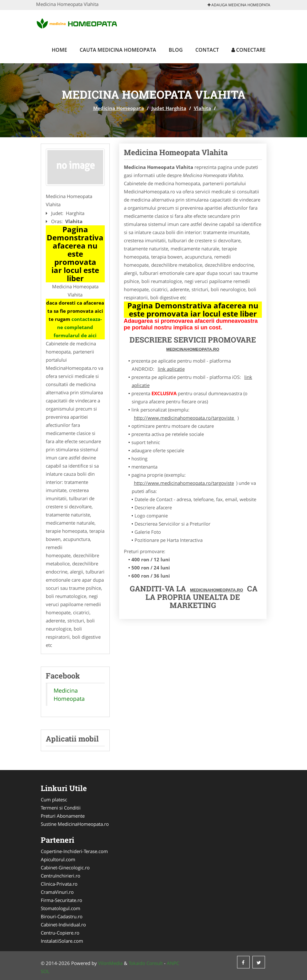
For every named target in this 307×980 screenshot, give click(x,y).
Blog (176, 50)
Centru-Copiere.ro (60, 933)
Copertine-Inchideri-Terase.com (74, 851)
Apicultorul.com (58, 859)
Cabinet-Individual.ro (63, 925)
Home (59, 50)
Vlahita (202, 108)
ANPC (173, 963)
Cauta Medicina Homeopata (118, 50)
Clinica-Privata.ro (59, 884)
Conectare (249, 50)
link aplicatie (171, 369)
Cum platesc (54, 799)
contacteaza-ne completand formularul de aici (78, 327)
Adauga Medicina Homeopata (239, 5)
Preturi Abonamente (63, 816)
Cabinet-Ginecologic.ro (65, 867)
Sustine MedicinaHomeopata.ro (75, 824)
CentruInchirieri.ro (61, 876)
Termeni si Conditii (61, 808)
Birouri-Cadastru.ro (62, 916)
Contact (207, 50)
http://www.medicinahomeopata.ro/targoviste (185, 418)
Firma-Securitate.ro (61, 900)
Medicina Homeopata (119, 108)
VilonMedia (110, 963)
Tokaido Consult (146, 963)
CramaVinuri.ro (57, 892)
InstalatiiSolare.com (62, 941)
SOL (45, 971)
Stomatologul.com (61, 908)
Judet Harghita (169, 108)
